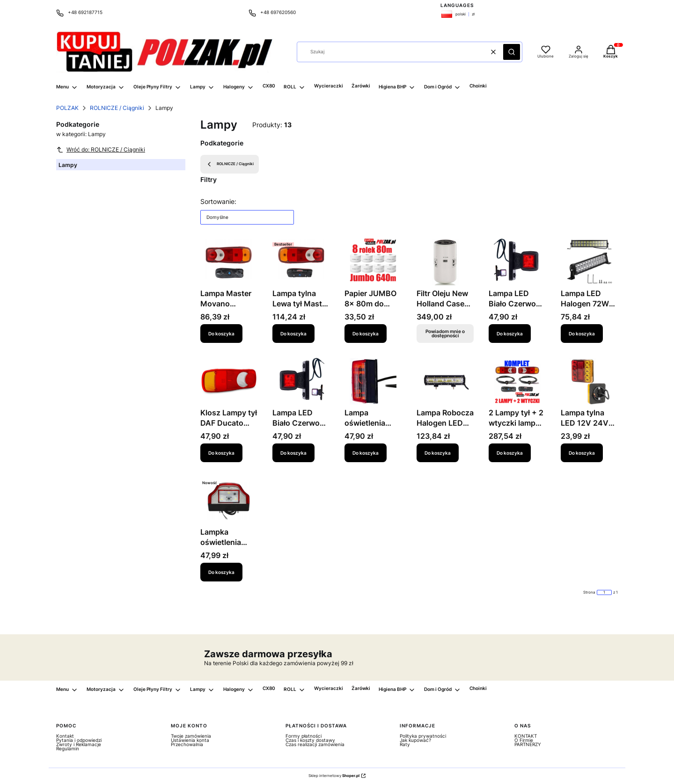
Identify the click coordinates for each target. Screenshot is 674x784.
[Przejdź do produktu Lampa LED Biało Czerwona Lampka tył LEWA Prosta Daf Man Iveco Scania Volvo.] (301, 381)
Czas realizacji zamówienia (315, 744)
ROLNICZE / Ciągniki (117, 108)
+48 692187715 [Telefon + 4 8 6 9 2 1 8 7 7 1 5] (85, 12)
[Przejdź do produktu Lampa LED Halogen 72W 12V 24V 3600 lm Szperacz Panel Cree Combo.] (589, 262)
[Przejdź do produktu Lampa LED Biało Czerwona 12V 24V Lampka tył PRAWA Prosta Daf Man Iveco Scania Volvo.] (517, 262)
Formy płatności (304, 736)
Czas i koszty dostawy (310, 740)
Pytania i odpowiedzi (79, 740)
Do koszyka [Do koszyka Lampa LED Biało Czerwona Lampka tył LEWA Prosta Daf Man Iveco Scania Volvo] (293, 452)
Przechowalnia (187, 744)
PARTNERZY (528, 744)
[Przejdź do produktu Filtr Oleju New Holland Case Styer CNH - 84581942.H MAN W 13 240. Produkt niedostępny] (445, 262)
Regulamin (68, 748)
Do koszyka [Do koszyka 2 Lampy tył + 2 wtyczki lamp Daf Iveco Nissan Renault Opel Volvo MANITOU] (510, 452)
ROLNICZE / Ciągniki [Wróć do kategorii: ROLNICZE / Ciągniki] (230, 164)
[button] (512, 52)
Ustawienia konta (190, 740)
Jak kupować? (415, 740)
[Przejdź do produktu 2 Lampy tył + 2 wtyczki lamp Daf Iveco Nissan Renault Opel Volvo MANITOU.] (517, 381)
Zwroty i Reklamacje (79, 744)
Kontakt (65, 736)
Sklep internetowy (334, 776)
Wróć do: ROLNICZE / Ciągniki (101, 150)
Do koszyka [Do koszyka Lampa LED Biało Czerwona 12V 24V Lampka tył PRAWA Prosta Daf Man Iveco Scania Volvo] (510, 333)
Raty (405, 744)
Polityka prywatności (423, 736)
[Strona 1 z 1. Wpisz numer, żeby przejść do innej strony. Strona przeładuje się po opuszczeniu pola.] (604, 592)
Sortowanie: (218, 201)
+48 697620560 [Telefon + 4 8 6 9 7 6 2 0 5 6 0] (278, 12)
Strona (589, 592)
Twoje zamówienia (191, 736)
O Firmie (524, 740)
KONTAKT (526, 736)
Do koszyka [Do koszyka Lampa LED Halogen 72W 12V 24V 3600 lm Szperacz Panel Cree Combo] (582, 333)
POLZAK (67, 108)
